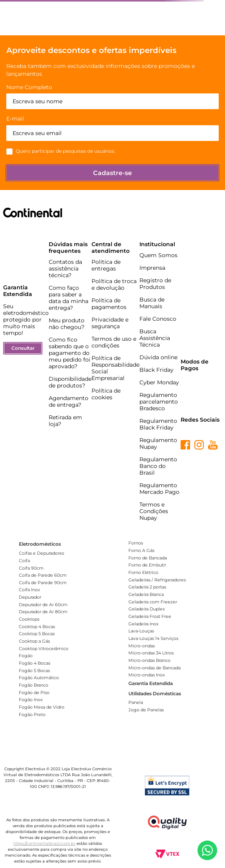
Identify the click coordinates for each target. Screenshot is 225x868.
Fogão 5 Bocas (34, 671)
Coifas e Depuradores (41, 553)
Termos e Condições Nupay (154, 511)
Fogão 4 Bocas (35, 663)
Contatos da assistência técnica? (65, 269)
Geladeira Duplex (147, 609)
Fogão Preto (32, 715)
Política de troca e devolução (114, 284)
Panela (136, 702)
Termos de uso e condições (114, 342)
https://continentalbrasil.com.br (44, 843)
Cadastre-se (113, 173)
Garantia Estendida (151, 683)
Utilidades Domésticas (155, 693)
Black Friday (156, 370)
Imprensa (152, 268)
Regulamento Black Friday (158, 424)
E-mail (15, 119)
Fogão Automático (39, 678)
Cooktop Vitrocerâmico (44, 649)
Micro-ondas (142, 646)
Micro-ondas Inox (147, 675)
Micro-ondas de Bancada (155, 668)
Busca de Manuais (152, 303)
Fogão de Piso (34, 693)
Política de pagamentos (109, 304)
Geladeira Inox (144, 624)
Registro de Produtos (155, 284)
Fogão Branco (34, 685)
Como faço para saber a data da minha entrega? (69, 298)
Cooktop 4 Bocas (37, 627)
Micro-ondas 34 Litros (151, 653)
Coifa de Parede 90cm (43, 583)
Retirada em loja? (65, 421)
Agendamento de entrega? (69, 401)
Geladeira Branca (146, 594)
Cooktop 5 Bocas (37, 634)
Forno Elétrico (143, 572)
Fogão (26, 656)
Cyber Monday (159, 382)
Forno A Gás (141, 550)
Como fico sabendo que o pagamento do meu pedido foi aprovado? (70, 353)
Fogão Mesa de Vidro (42, 707)
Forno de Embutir (147, 565)
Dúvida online (158, 357)
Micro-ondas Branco (149, 660)
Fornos (136, 543)
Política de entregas (106, 265)
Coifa (24, 561)
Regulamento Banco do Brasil (158, 466)
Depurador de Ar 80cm (43, 612)
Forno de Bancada (148, 558)
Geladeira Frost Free (150, 616)
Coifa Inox (29, 590)
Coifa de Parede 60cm (43, 575)
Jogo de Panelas (146, 710)
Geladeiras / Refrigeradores (157, 580)
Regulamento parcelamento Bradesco (159, 402)
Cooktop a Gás (34, 641)
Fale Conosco (158, 319)
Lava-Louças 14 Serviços (153, 638)
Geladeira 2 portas (147, 587)
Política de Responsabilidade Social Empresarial (115, 368)
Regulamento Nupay (158, 443)
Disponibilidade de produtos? (70, 382)
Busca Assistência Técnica (155, 338)
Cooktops (29, 619)
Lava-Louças (141, 631)
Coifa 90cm (31, 568)
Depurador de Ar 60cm (43, 605)
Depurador (30, 597)
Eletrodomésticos (40, 544)
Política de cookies (106, 394)
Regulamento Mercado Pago (159, 489)
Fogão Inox (31, 700)
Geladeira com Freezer (153, 602)
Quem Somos (158, 255)
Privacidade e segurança (110, 323)
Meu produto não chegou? (67, 324)
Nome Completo (29, 87)
